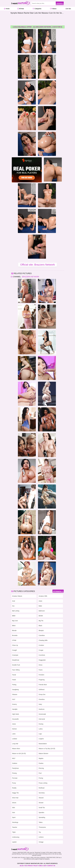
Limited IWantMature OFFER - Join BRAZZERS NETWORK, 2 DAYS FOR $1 (38, 27)
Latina (41, 729)
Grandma (42, 699)
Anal (14, 601)
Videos (53, 9)
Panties (41, 763)
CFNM (14, 640)
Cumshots (42, 655)
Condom (41, 645)
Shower (41, 803)
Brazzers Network (30, 277)
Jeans (14, 724)
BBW (14, 616)
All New (21, 9)
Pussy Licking (43, 783)
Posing (41, 778)
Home (7, 9)
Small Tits (42, 808)
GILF (14, 699)
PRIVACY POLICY (33, 866)
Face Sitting (16, 670)
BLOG (22, 866)
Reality (14, 788)
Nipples (41, 758)
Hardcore (42, 709)
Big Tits (41, 621)
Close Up (15, 645)
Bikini (14, 626)
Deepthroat (16, 660)
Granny (14, 704)
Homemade (42, 714)
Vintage (41, 842)
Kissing (41, 724)
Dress (41, 665)
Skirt (14, 808)
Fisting (14, 685)
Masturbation (43, 744)
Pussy (14, 783)
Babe (40, 606)
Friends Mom (43, 685)
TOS (26, 866)
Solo (14, 812)
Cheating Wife (43, 640)
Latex (14, 734)
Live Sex (68, 9)
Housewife (15, 719)
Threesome (42, 827)
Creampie (15, 655)
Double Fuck (16, 665)
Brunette (15, 635)
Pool (40, 773)
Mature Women (43, 753)
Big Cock (15, 621)
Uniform (41, 837)
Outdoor (15, 763)
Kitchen (15, 729)
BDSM (41, 616)
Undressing (16, 837)
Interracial (42, 719)
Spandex (41, 812)
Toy (40, 832)
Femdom (41, 675)
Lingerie (41, 739)
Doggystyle (42, 660)
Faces (41, 670)
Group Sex (42, 694)
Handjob (15, 709)
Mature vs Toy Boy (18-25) (47, 749)
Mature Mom (16, 749)
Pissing (14, 773)
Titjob (14, 832)
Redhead (42, 788)
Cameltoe (42, 635)
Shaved (41, 798)
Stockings (15, 822)
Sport (14, 817)
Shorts (14, 803)
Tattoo (41, 822)
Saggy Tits (15, 793)
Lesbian (15, 739)
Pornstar (15, 778)
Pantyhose (15, 768)
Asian (40, 601)
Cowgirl (15, 650)
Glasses (15, 694)
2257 (45, 866)
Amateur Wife (43, 596)
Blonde (14, 630)
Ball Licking (16, 611)
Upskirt (14, 842)
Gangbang (15, 690)
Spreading (42, 817)
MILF (14, 758)
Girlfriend (42, 690)
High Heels (16, 714)
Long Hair (15, 744)
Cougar (41, 650)
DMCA (41, 866)
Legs (40, 734)
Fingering (42, 680)
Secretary (42, 793)
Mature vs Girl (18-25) (19, 753)
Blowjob (41, 630)
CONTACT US (51, 866)
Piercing (41, 768)
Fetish (14, 680)
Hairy (40, 704)
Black (40, 626)
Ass (13, 606)
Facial (14, 675)
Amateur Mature (17, 596)
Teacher (15, 827)
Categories (37, 9)
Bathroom (42, 611)
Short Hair (15, 798)
